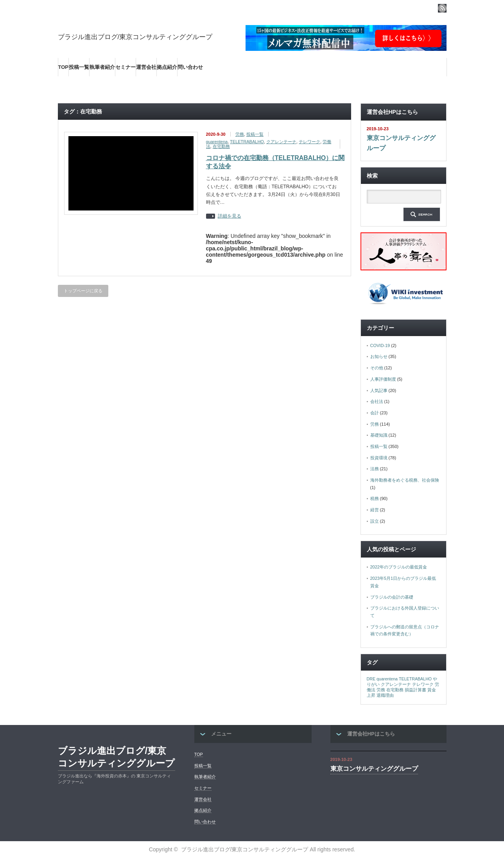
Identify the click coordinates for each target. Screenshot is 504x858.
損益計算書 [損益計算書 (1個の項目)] (415, 690)
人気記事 (379, 390)
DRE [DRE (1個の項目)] (371, 679)
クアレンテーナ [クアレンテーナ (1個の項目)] (396, 684)
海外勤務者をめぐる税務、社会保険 (405, 480)
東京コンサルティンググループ (401, 143)
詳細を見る (230, 216)
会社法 (377, 401)
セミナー (126, 67)
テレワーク (309, 142)
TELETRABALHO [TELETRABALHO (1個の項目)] (415, 679)
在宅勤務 (221, 146)
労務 (240, 134)
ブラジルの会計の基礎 (392, 597)
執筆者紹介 (102, 67)
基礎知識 (379, 435)
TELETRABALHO (247, 142)
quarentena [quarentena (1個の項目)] (387, 679)
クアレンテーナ (281, 142)
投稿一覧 (79, 67)
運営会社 (146, 67)
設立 (375, 521)
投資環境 (379, 458)
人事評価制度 (383, 379)
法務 (375, 469)
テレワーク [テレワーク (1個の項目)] (423, 684)
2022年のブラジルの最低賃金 (399, 567)
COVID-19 (380, 345)
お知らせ (379, 356)
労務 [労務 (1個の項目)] (381, 690)
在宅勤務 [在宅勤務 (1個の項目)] (395, 690)
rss (442, 8)
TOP (64, 67)
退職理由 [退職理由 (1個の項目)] (385, 695)
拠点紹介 (167, 67)
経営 (375, 510)
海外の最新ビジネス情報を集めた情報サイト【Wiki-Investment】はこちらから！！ (161, 86)
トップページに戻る (83, 291)
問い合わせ (190, 67)
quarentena (217, 142)
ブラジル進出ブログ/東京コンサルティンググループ (135, 37)
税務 (375, 498)
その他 (377, 368)
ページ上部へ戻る (497, 701)
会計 (375, 413)
